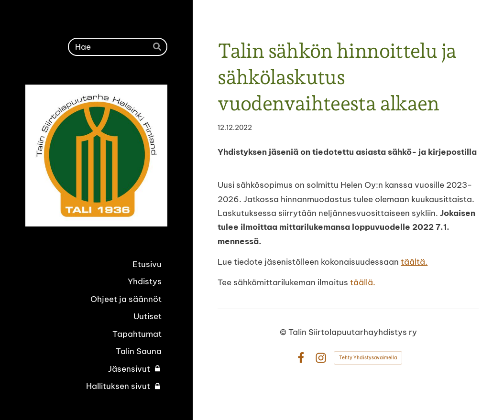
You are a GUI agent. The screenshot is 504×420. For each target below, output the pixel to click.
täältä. (414, 262)
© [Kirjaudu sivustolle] (284, 332)
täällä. (363, 282)
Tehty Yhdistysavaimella (368, 358)
